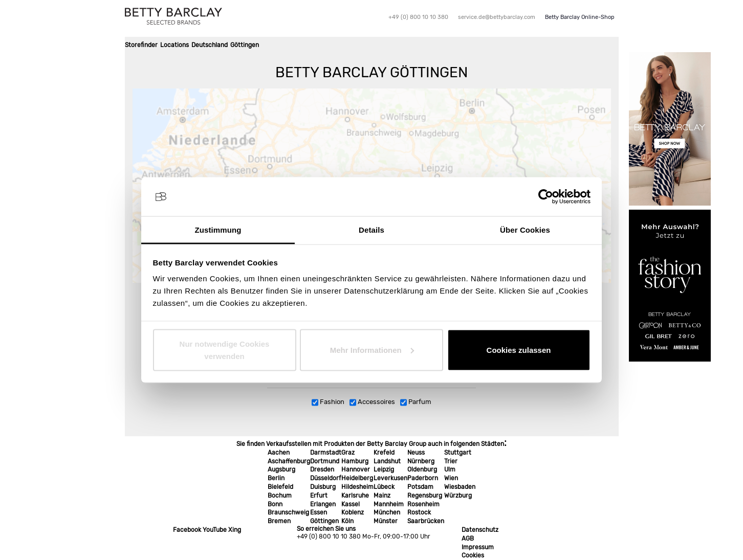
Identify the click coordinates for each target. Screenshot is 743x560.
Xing (235, 530)
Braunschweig (288, 512)
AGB (468, 539)
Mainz (382, 496)
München (387, 512)
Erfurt (319, 496)
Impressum (478, 547)
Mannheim (389, 504)
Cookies (473, 555)
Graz (348, 453)
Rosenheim (423, 504)
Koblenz (353, 512)
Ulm (450, 469)
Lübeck (384, 487)
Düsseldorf (326, 478)
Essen (319, 512)
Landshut (387, 461)
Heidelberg (357, 478)
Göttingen (324, 521)
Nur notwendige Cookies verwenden (225, 350)
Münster (386, 521)
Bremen (279, 521)
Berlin (276, 478)
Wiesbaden (460, 487)
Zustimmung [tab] (218, 230)
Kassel (351, 504)
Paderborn (423, 478)
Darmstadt (326, 453)
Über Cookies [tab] (525, 230)
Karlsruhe (355, 496)
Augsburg (281, 469)
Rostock (419, 512)
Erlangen (323, 504)
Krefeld (384, 453)
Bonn (275, 504)
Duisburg (323, 487)
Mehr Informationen (372, 350)
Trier (451, 461)
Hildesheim (357, 487)
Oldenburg (422, 469)
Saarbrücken (426, 521)
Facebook (187, 530)
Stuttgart (458, 453)
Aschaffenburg (289, 461)
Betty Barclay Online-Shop (580, 17)
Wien (451, 478)
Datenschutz (480, 530)
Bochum (280, 496)
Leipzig (384, 469)
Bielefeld (280, 487)
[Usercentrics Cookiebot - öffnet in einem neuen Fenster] (546, 197)
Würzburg (458, 496)
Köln (347, 521)
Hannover (356, 469)
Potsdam (420, 487)
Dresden (322, 469)
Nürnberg (421, 461)
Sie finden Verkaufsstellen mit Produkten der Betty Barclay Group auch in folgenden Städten (370, 444)
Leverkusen (390, 478)
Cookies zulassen (519, 350)
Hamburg (355, 461)
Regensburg (425, 496)
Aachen (279, 453)
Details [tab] (371, 230)
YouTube (215, 530)
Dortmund (325, 461)
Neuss (416, 453)
